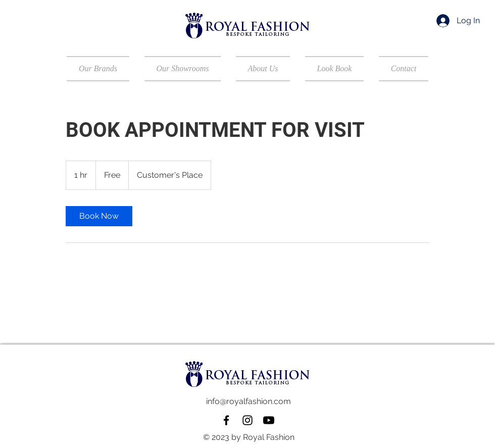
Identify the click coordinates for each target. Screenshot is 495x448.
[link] (99, 216)
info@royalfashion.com (249, 401)
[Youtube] (269, 420)
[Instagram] (247, 420)
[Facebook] (226, 420)
